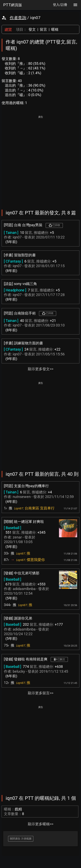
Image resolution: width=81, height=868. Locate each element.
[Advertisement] (40, 160)
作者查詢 (18, 18)
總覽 (8, 29)
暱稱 (55, 29)
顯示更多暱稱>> (41, 824)
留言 (43, 29)
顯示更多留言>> (41, 693)
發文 (32, 29)
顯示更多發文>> (41, 369)
